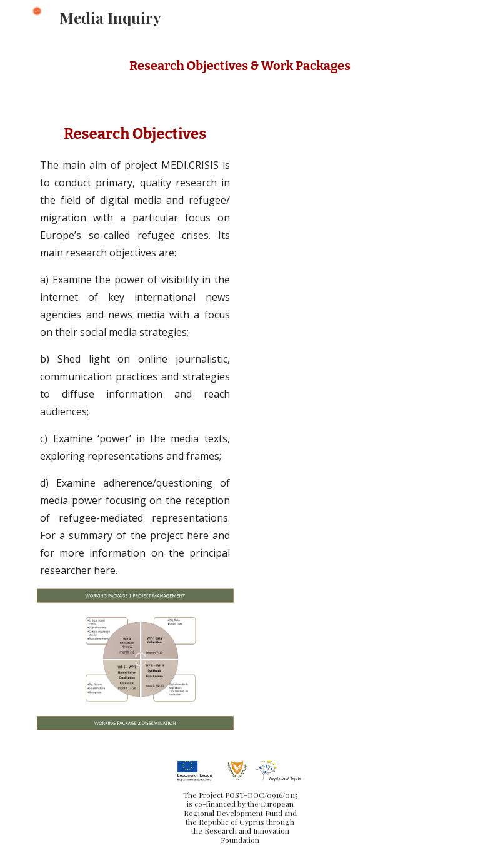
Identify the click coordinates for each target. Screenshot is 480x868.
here (196, 535)
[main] (240, 66)
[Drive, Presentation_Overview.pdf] (345, 266)
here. (106, 570)
